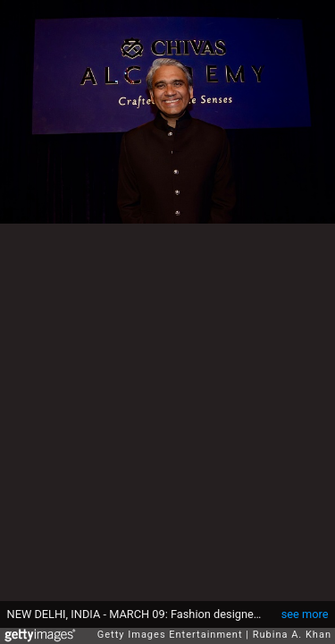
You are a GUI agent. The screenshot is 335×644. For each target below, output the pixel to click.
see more (305, 605)
